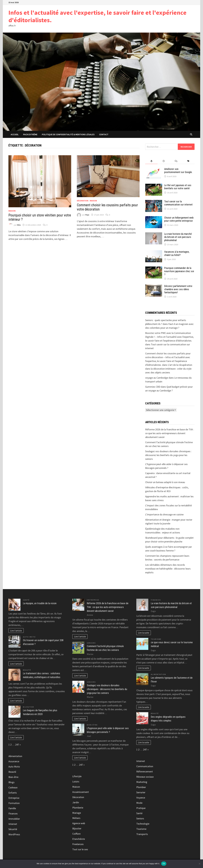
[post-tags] (188, 161)
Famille (12, 808)
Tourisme (156, 639)
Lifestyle (77, 776)
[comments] (176, 161)
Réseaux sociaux (145, 777)
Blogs (11, 782)
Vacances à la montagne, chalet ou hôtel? (177, 253)
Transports (142, 834)
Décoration (83, 201)
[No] (199, 864)
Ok (164, 864)
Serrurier (141, 792)
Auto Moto (29, 637)
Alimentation (15, 756)
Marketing (142, 782)
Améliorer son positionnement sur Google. (178, 171)
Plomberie (78, 808)
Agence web (79, 823)
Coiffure (76, 834)
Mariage (77, 813)
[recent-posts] (164, 161)
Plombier (141, 787)
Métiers (76, 818)
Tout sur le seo (80, 849)
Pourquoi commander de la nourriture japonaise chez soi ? (179, 271)
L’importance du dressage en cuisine (164, 514)
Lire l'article (16, 631)
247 (17, 745)
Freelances (78, 844)
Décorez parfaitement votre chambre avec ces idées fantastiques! (178, 289)
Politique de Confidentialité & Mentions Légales (68, 134)
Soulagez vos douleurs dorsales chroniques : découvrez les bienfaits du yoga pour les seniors (168, 455)
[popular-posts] (151, 161)
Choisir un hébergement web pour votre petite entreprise (179, 219)
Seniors (91, 643)
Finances (13, 814)
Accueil (15, 134)
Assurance (14, 761)
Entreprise (14, 798)
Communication (145, 766)
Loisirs (76, 781)
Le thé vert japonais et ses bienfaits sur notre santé (178, 187)
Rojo (87, 215)
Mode (139, 803)
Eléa (19, 225)
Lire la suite (144, 633)
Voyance (141, 798)
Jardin (76, 802)
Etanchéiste (79, 839)
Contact (104, 134)
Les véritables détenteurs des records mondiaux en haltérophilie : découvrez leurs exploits (168, 569)
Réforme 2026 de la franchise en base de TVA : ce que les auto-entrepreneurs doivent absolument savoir (170, 433)
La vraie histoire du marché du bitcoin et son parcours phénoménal (178, 237)
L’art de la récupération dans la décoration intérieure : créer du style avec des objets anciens (169, 369)
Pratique (141, 808)
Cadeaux (13, 787)
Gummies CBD (153, 387)
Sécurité (13, 829)
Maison (12, 211)
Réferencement (145, 771)
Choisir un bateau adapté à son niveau (165, 482)
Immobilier (14, 819)
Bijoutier (29, 707)
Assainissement (81, 792)
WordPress (14, 834)
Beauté (27, 670)
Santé (26, 600)
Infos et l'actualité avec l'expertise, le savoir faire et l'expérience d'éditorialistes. (97, 16)
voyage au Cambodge (157, 378)
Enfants (13, 793)
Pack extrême (30, 134)
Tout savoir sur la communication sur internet (178, 203)
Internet (13, 824)
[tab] (151, 161)
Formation (14, 803)
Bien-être (13, 777)
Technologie (143, 824)
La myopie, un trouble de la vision (40, 603)
